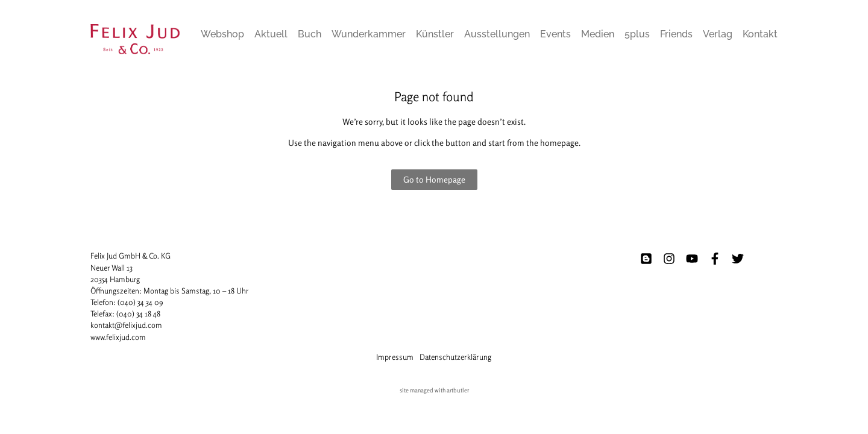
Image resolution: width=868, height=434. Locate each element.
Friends (676, 34)
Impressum (395, 357)
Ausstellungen (497, 34)
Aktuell (271, 34)
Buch (310, 34)
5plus (637, 34)
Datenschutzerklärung (455, 357)
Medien (598, 34)
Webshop (222, 34)
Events (555, 34)
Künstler (435, 34)
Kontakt (760, 34)
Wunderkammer (369, 34)
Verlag (718, 34)
